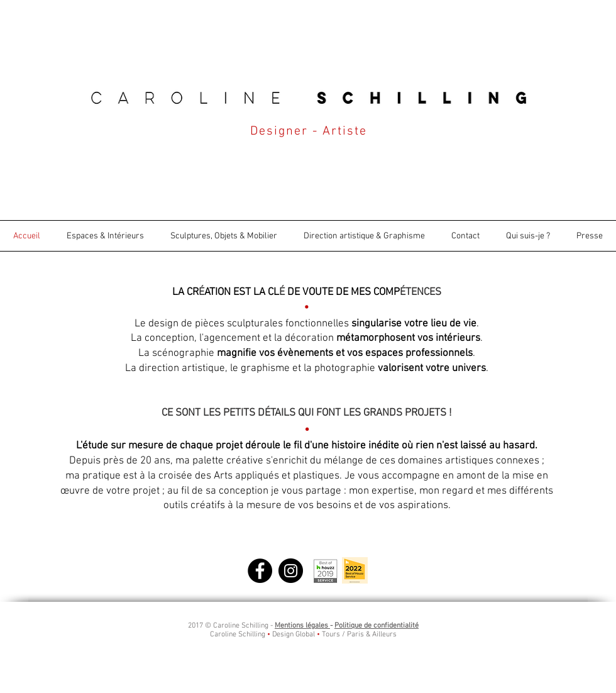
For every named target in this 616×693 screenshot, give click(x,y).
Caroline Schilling (238, 635)
